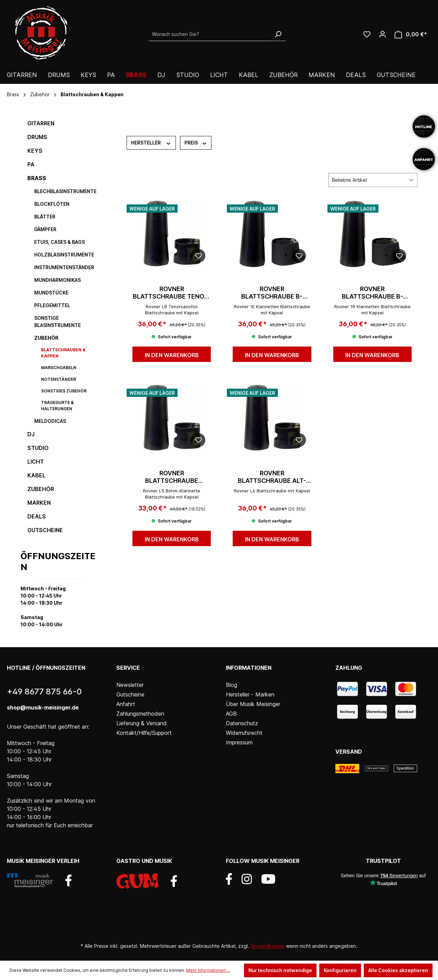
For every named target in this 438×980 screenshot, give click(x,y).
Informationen (249, 668)
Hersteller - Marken (250, 694)
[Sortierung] (373, 180)
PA (31, 164)
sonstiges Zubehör (64, 391)
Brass (37, 178)
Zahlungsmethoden (140, 714)
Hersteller (151, 142)
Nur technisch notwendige (280, 970)
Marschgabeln (59, 368)
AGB (231, 714)
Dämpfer (45, 229)
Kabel (36, 475)
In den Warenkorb (172, 355)
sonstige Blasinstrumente (57, 322)
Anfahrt (126, 704)
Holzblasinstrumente (64, 255)
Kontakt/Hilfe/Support (144, 733)
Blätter (45, 217)
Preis (196, 142)
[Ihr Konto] (383, 34)
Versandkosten (268, 946)
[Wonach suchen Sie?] (210, 34)
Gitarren (41, 123)
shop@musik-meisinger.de (43, 707)
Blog (231, 685)
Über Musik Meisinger (253, 704)
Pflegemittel (52, 305)
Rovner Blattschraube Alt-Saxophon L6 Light (272, 477)
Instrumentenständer (64, 267)
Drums (37, 137)
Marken (39, 503)
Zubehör (46, 338)
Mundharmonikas (57, 280)
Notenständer (59, 379)
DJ (31, 434)
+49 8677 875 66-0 (44, 692)
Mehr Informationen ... (208, 970)
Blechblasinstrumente (65, 191)
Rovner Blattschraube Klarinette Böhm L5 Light (172, 477)
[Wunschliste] (367, 34)
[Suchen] (278, 34)
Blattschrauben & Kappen (63, 353)
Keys (35, 151)
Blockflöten (52, 204)
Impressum (239, 742)
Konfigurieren (340, 970)
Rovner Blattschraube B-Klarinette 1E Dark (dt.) (272, 293)
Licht (36, 462)
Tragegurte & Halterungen (57, 406)
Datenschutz (242, 723)
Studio (38, 448)
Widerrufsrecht (244, 733)
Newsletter (130, 685)
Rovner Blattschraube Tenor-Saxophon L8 (172, 293)
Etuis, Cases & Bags (60, 242)
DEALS (37, 516)
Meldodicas (50, 421)
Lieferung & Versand (141, 723)
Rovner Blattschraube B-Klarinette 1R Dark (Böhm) (372, 293)
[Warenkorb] (411, 34)
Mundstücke (51, 293)
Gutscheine (45, 530)
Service (128, 668)
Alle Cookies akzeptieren (398, 970)
